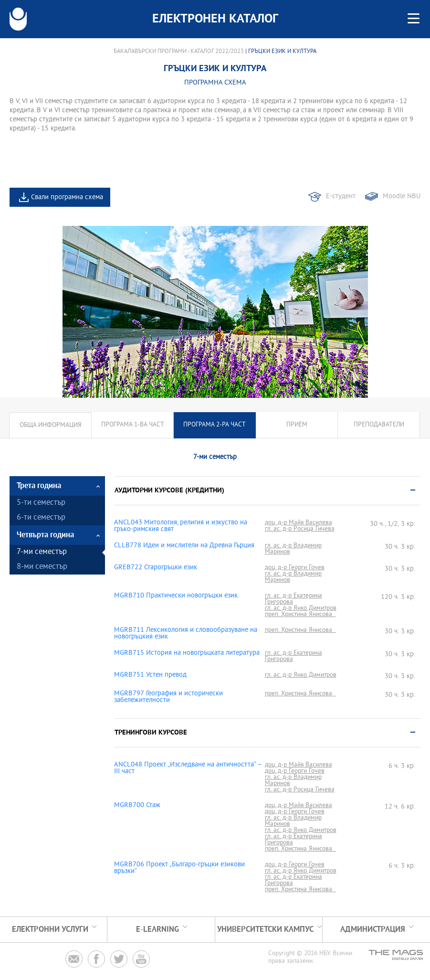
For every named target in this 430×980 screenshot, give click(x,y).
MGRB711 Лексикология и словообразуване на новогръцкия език (186, 634)
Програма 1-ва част (133, 425)
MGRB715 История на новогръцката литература (187, 653)
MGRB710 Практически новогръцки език (176, 596)
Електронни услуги (50, 930)
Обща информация (51, 425)
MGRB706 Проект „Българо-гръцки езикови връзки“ (179, 868)
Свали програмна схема (67, 197)
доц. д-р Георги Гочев (295, 568)
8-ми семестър (42, 567)
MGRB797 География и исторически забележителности (168, 697)
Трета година (39, 486)
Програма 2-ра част (215, 425)
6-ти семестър (41, 518)
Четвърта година (45, 535)
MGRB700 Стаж (137, 806)
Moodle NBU (402, 197)
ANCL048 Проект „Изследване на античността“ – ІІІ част (188, 768)
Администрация (373, 930)
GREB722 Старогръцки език (156, 568)
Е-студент (341, 197)
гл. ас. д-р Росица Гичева (300, 529)
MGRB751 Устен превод (150, 675)
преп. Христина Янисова (300, 614)
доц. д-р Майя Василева (299, 523)
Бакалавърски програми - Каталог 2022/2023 (179, 52)
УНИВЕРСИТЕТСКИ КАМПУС (265, 930)
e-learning (157, 930)
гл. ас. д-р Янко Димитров (301, 608)
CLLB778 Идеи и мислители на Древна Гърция (184, 546)
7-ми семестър (42, 552)
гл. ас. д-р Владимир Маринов (293, 549)
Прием (297, 425)
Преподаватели (379, 425)
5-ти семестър (41, 503)
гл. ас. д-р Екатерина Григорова (294, 599)
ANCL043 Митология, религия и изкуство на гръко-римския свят (181, 526)
